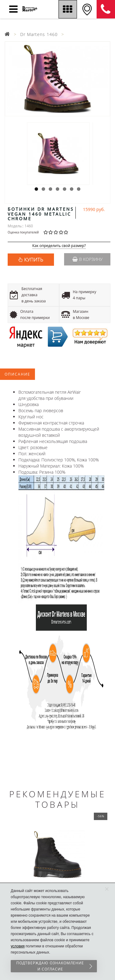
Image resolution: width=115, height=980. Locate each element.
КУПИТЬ (34, 260)
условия (18, 946)
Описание (17, 374)
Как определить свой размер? (59, 246)
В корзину (87, 259)
